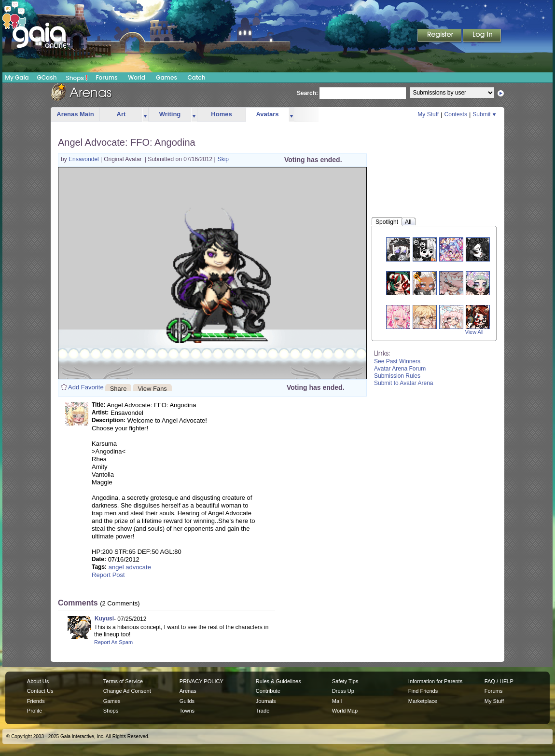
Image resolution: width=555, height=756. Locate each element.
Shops (77, 78)
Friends (36, 701)
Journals (266, 701)
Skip (223, 159)
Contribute (268, 691)
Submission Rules (397, 376)
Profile (35, 711)
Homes (221, 114)
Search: (307, 93)
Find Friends (423, 691)
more (145, 115)
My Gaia (17, 77)
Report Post (108, 575)
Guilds (187, 701)
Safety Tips (345, 681)
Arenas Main (75, 114)
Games (166, 77)
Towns (187, 711)
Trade (263, 711)
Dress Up (343, 691)
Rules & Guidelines (278, 681)
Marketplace (423, 701)
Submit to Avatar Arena (404, 383)
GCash (47, 77)
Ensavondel (84, 159)
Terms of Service (123, 681)
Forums (106, 77)
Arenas (188, 691)
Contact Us (40, 691)
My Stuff (428, 114)
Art (121, 114)
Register (440, 36)
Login (482, 36)
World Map (345, 711)
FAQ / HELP (499, 681)
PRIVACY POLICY (201, 681)
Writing (170, 114)
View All (474, 332)
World (137, 77)
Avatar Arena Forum (400, 369)
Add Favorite (86, 387)
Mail (337, 701)
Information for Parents (435, 681)
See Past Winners (397, 361)
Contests (456, 114)
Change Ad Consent (127, 691)
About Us (38, 681)
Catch (197, 77)
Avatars (267, 114)
